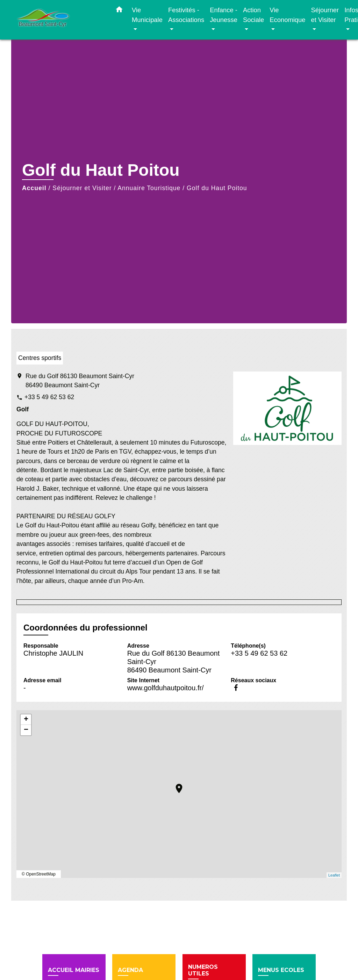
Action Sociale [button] (253, 15)
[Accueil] (60, 20)
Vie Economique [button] (287, 15)
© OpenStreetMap (39, 874)
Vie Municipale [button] (147, 15)
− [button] (26, 730)
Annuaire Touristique (149, 188)
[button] (119, 11)
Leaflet (334, 875)
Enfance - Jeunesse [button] (224, 15)
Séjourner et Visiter (82, 188)
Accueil (34, 188)
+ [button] (26, 720)
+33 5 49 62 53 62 (49, 397)
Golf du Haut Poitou (217, 188)
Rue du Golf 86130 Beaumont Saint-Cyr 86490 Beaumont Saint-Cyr (80, 381)
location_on (176, 785)
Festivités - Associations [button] (186, 15)
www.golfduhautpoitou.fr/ (166, 688)
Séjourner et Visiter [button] (325, 15)
